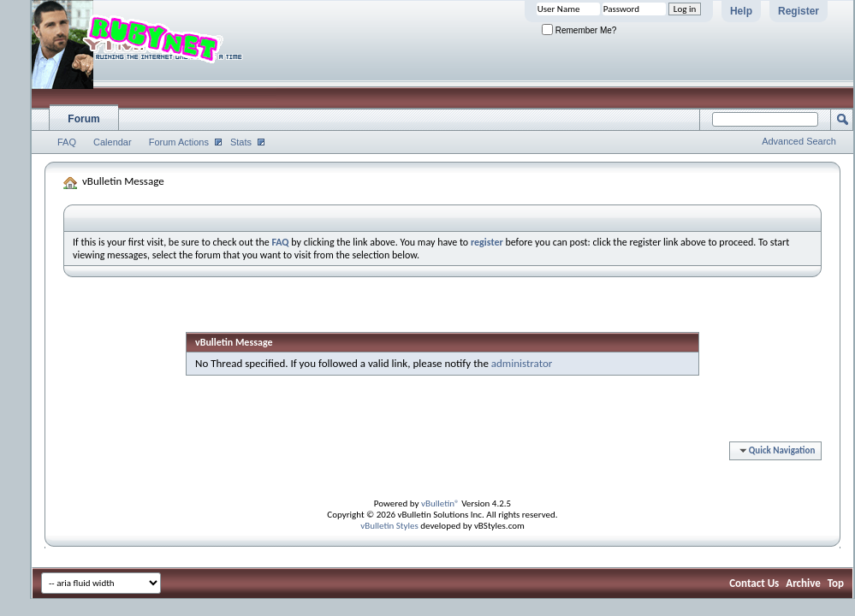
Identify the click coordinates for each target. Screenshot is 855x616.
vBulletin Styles (389, 526)
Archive (803, 583)
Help (741, 11)
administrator (522, 363)
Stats (241, 142)
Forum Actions (179, 142)
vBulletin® (440, 503)
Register (799, 11)
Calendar (113, 142)
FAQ (67, 142)
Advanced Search (799, 141)
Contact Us (754, 583)
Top (836, 583)
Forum (83, 119)
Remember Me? (579, 30)
